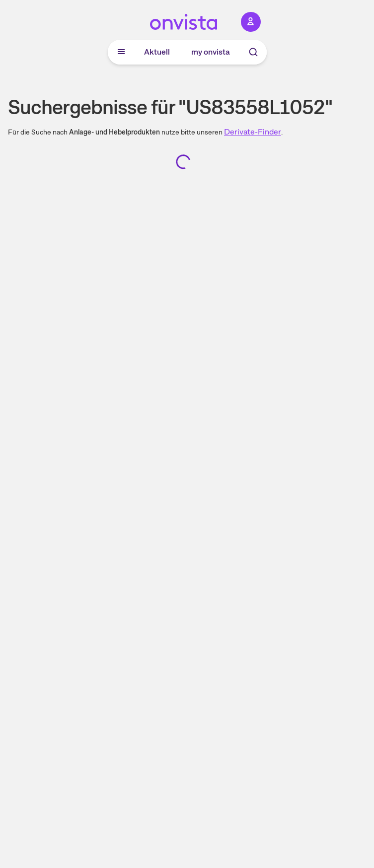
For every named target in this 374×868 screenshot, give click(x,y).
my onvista (211, 52)
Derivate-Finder (253, 132)
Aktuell (157, 52)
